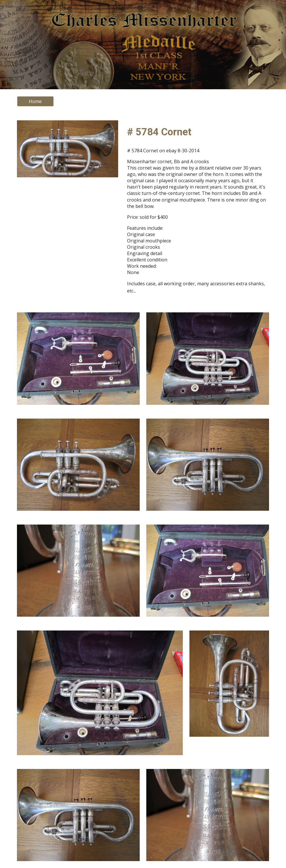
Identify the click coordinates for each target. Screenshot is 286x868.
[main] (197, 132)
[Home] (35, 101)
